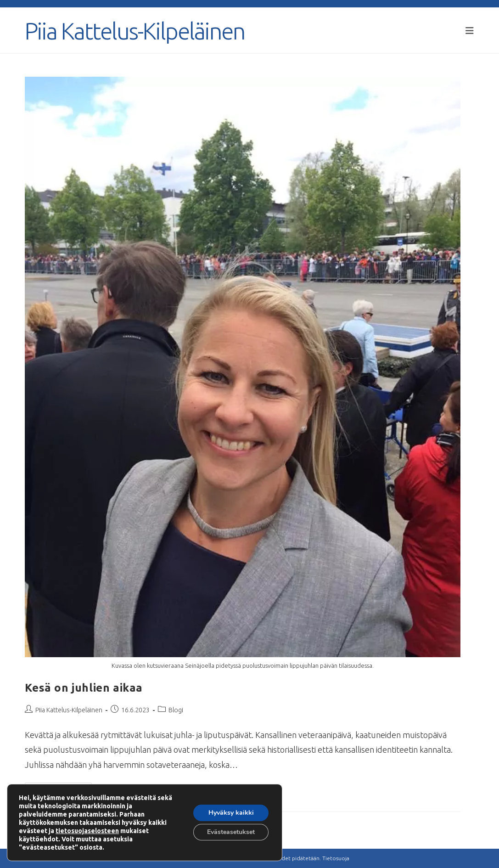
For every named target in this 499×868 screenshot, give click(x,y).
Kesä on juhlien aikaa (84, 688)
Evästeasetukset (231, 832)
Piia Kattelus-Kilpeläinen (135, 31)
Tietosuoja (336, 858)
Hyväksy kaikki (231, 813)
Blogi (176, 710)
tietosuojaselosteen (87, 831)
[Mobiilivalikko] (470, 31)
